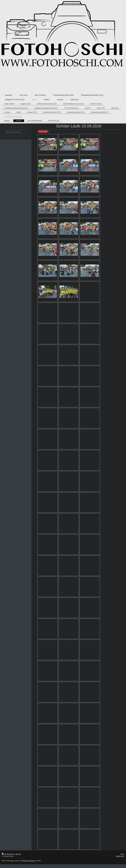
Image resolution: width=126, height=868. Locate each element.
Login (122, 854)
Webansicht (120, 856)
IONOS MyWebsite (29, 861)
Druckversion (8, 854)
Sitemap (18, 854)
